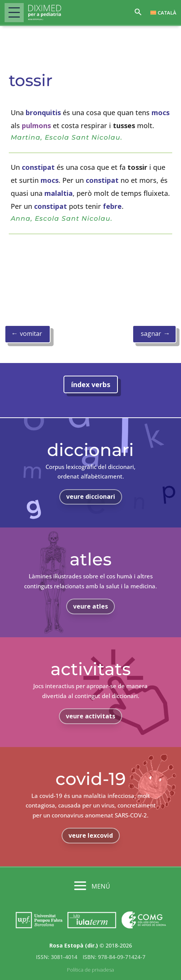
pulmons (36, 125)
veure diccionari (91, 497)
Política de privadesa (90, 970)
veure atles (90, 606)
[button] (138, 14)
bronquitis (43, 112)
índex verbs (91, 384)
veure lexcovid (91, 835)
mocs (161, 112)
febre (112, 206)
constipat (38, 167)
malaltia (59, 193)
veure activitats (90, 716)
